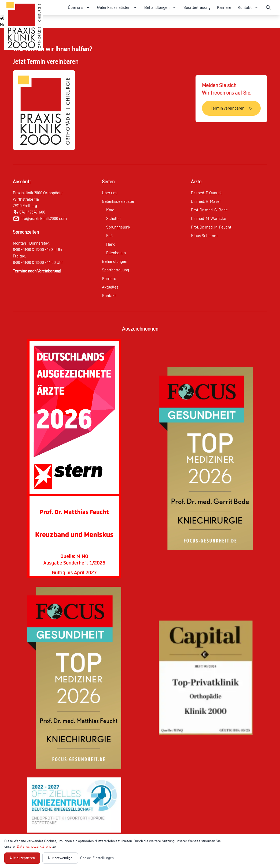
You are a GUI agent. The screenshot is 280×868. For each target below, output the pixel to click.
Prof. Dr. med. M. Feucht (211, 227)
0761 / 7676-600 (32, 212)
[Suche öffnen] (268, 8)
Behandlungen (115, 261)
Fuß (109, 236)
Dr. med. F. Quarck (206, 193)
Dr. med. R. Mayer (206, 201)
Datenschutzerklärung (34, 846)
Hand (111, 244)
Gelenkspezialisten (119, 201)
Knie (110, 210)
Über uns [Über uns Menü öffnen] (79, 8)
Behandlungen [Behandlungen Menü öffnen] (161, 8)
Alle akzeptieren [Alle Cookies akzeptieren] (22, 858)
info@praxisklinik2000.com (43, 218)
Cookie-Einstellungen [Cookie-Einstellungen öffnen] (97, 858)
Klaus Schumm (204, 236)
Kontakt (109, 296)
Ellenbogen (116, 253)
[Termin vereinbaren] (231, 108)
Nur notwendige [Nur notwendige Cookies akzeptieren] (60, 858)
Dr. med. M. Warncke (209, 218)
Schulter (114, 218)
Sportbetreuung (197, 7)
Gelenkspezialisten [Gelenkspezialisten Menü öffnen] (117, 8)
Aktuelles (110, 287)
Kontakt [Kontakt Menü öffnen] (248, 8)
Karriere (224, 7)
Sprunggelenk (118, 227)
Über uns (110, 193)
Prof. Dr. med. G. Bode (209, 210)
